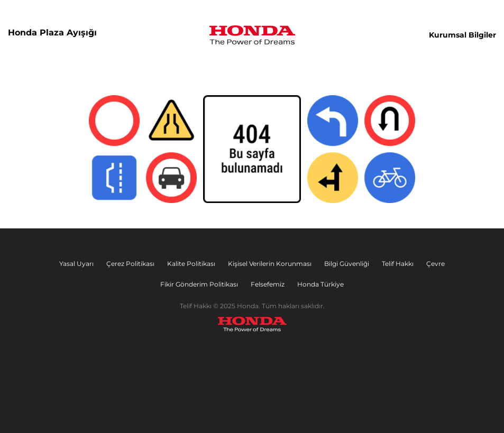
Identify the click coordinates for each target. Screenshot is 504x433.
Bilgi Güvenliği (347, 264)
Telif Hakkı (398, 264)
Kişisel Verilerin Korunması (270, 264)
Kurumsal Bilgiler (462, 35)
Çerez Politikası (130, 264)
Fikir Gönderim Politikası (199, 284)
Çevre (436, 264)
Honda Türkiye (320, 284)
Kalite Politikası (191, 264)
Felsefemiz (268, 284)
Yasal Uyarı (76, 264)
